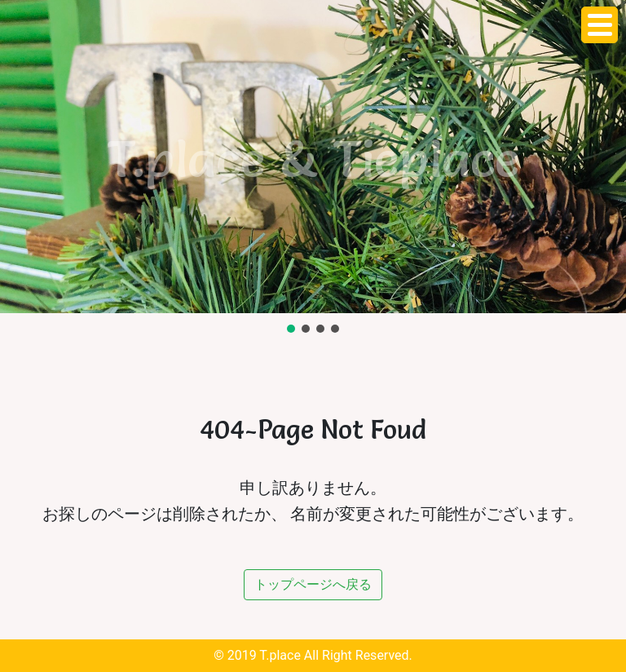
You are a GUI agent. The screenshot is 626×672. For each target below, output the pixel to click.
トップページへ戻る (313, 584)
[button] (291, 329)
